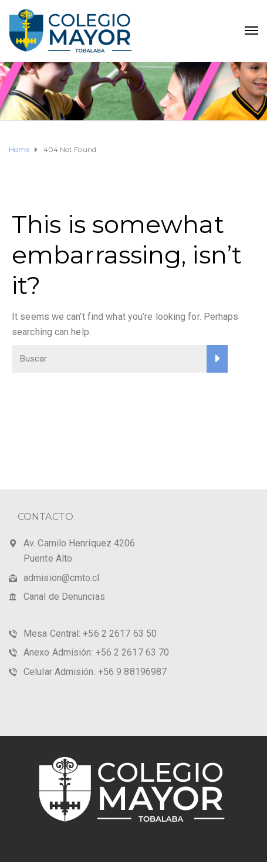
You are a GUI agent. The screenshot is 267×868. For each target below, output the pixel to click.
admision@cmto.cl (62, 578)
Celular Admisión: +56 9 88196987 (95, 672)
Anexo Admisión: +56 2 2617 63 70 (96, 652)
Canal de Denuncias (64, 597)
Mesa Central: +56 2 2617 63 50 (90, 634)
